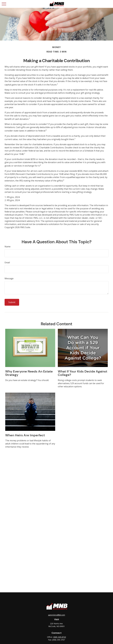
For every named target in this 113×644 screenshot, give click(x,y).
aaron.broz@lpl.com (57, 615)
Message (9, 278)
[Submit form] (12, 302)
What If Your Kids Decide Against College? (83, 373)
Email (7, 262)
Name (8, 247)
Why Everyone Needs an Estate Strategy (29, 373)
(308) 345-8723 (60, 637)
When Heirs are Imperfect (25, 435)
